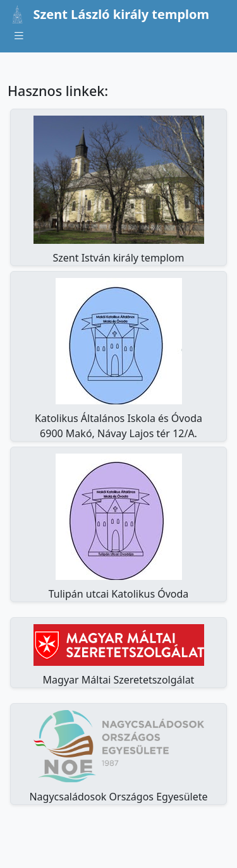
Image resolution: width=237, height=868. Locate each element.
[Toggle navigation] (19, 36)
